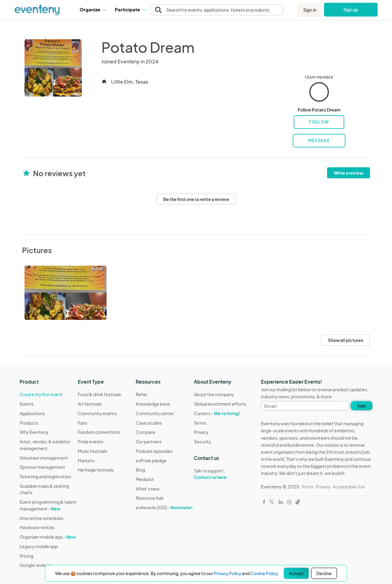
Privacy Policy (228, 573)
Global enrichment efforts (220, 404)
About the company (214, 394)
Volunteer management (44, 458)
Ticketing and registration (45, 476)
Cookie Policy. (265, 573)
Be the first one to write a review (196, 199)
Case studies (149, 423)
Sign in (310, 10)
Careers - (217, 413)
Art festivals (90, 404)
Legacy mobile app (39, 546)
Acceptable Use (349, 487)
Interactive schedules (41, 518)
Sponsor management (42, 467)
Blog (140, 470)
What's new (148, 489)
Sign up (351, 9)
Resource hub (150, 498)
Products (29, 423)
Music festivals (92, 451)
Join (362, 406)
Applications (32, 413)
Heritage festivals (96, 470)
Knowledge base (153, 404)
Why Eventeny (34, 432)
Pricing (26, 556)
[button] (93, 9)
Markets (86, 461)
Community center (155, 413)
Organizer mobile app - (48, 537)
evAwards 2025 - (164, 507)
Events (26, 404)
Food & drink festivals (99, 394)
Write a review (349, 173)
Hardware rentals (37, 527)
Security (202, 442)
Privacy (201, 432)
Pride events (90, 442)
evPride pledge (151, 461)
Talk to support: (220, 474)
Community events (97, 413)
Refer (141, 394)
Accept (296, 573)
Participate (130, 9)
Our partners (149, 442)
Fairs (83, 423)
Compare (145, 432)
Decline (324, 573)
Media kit (145, 479)
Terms (200, 423)
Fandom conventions (99, 432)
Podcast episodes (154, 451)
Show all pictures (346, 340)
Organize (93, 9)
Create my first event (41, 394)
